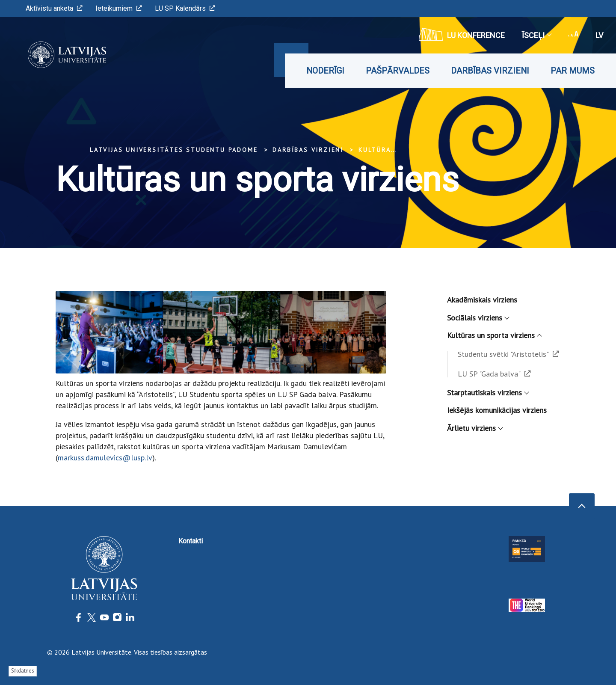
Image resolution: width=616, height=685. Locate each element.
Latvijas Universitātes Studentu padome (174, 150)
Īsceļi (536, 35)
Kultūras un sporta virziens (494, 335)
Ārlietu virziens (475, 428)
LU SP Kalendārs (185, 8)
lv (599, 35)
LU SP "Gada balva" (494, 374)
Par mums (573, 71)
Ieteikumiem (119, 8)
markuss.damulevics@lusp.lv (105, 458)
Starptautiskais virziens (488, 393)
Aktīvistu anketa (54, 8)
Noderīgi (325, 71)
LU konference (462, 34)
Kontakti (191, 541)
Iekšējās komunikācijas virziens (497, 410)
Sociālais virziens (478, 318)
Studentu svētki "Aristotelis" (508, 354)
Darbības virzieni (490, 71)
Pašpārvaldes (398, 71)
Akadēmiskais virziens (482, 300)
